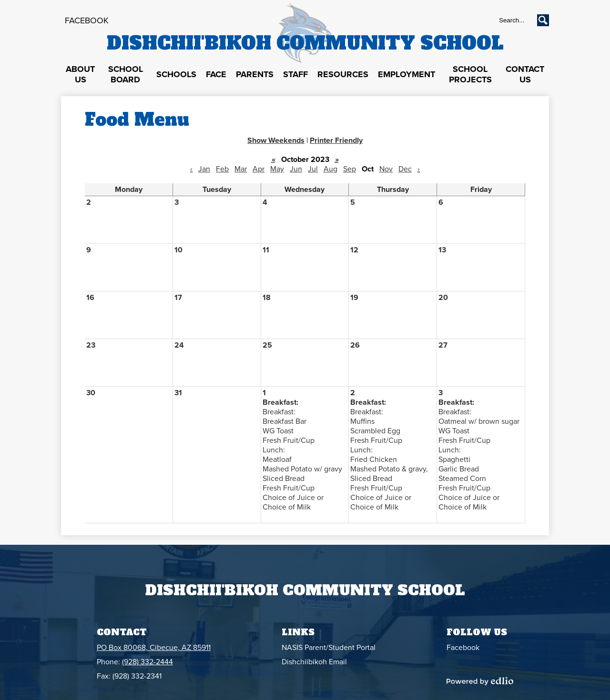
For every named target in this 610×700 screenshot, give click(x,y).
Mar (241, 169)
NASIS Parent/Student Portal (329, 648)
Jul (313, 169)
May (277, 169)
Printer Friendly (336, 140)
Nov (386, 169)
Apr (259, 169)
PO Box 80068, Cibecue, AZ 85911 (154, 648)
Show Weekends (276, 140)
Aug (330, 169)
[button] (80, 75)
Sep (350, 169)
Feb (222, 169)
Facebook (87, 20)
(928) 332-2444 (147, 662)
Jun (296, 169)
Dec (405, 169)
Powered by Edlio (480, 681)
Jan (204, 169)
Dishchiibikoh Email (314, 662)
